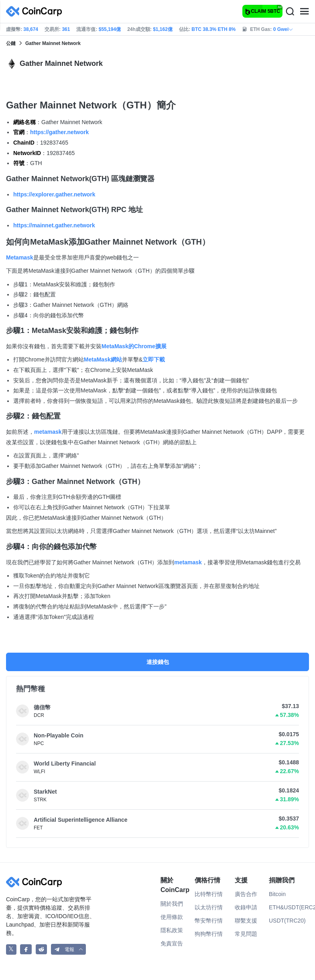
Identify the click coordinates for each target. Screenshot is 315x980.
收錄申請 (246, 907)
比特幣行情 (209, 894)
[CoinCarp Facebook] (26, 949)
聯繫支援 (246, 921)
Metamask (20, 257)
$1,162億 (163, 29)
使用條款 (172, 917)
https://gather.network (59, 132)
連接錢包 (158, 662)
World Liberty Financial (65, 764)
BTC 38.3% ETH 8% (213, 29)
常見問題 (246, 934)
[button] (69, 949)
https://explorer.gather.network (54, 194)
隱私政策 (172, 930)
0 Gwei (283, 29)
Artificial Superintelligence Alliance (81, 820)
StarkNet (45, 792)
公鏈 (11, 43)
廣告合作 (246, 894)
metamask (48, 432)
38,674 (31, 29)
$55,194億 (110, 29)
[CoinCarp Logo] (36, 11)
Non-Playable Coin (59, 735)
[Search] (290, 12)
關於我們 (172, 904)
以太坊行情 (209, 907)
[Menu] (304, 12)
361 (66, 29)
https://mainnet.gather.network (54, 225)
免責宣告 (172, 943)
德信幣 (42, 707)
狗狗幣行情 (209, 934)
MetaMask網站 (103, 359)
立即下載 (154, 359)
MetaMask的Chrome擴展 (134, 346)
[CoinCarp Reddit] (42, 949)
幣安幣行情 (209, 921)
